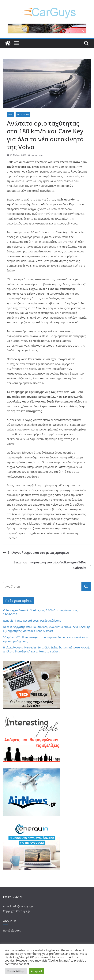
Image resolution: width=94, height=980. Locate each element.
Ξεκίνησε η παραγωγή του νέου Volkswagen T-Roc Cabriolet (52, 565)
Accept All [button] (36, 971)
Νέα (10, 115)
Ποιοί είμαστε (12, 930)
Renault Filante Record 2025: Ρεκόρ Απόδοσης (32, 621)
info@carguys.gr (23, 906)
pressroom (37, 155)
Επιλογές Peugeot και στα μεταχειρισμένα (36, 553)
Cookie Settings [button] (16, 971)
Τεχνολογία (23, 115)
